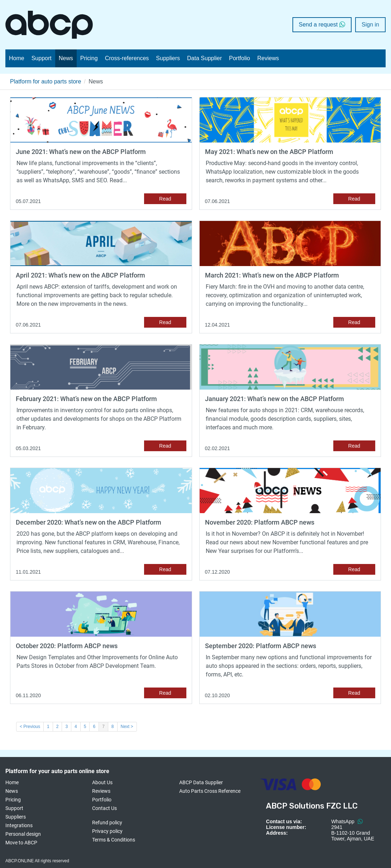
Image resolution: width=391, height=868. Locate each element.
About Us (102, 782)
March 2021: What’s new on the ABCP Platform (272, 275)
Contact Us (104, 808)
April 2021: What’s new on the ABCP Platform (80, 275)
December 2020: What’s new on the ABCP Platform (89, 522)
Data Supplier (204, 58)
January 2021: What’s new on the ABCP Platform (275, 399)
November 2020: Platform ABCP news (260, 522)
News (66, 58)
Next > (127, 727)
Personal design (23, 834)
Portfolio (240, 58)
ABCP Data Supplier (201, 782)
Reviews (268, 58)
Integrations (19, 825)
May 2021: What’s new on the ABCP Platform (269, 152)
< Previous (30, 727)
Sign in (370, 25)
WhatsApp (347, 821)
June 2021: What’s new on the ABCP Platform (81, 152)
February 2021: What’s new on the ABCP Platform (86, 399)
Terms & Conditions (114, 840)
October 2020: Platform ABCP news (67, 646)
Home (17, 58)
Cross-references (127, 58)
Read (165, 199)
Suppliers (168, 58)
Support (42, 58)
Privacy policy (107, 831)
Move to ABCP (21, 843)
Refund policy (107, 823)
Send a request (322, 25)
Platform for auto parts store (46, 81)
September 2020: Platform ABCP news (261, 646)
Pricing (89, 58)
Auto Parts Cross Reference (210, 791)
